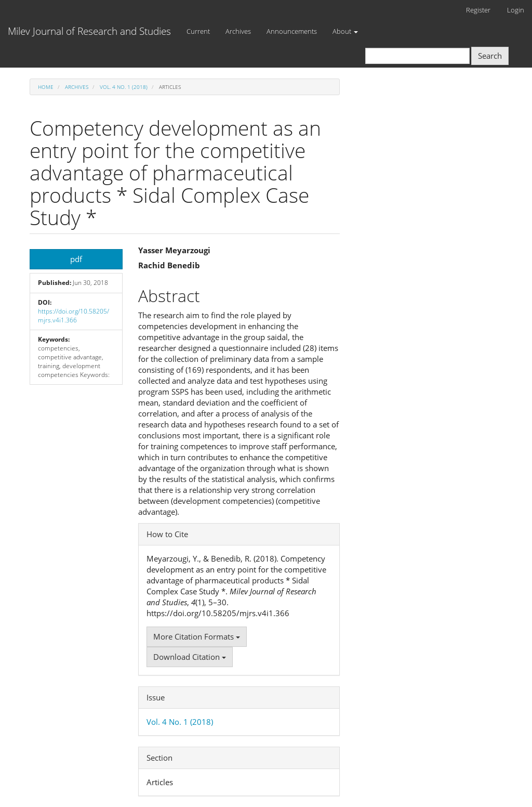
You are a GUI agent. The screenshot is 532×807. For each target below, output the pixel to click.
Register (478, 10)
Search (490, 56)
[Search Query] (417, 56)
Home (46, 87)
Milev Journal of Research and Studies (89, 31)
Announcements (292, 31)
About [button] (345, 31)
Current (198, 31)
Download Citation (190, 657)
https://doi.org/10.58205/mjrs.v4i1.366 (74, 316)
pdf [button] (76, 259)
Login (516, 10)
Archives (238, 31)
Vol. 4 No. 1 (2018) (124, 87)
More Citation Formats (197, 636)
